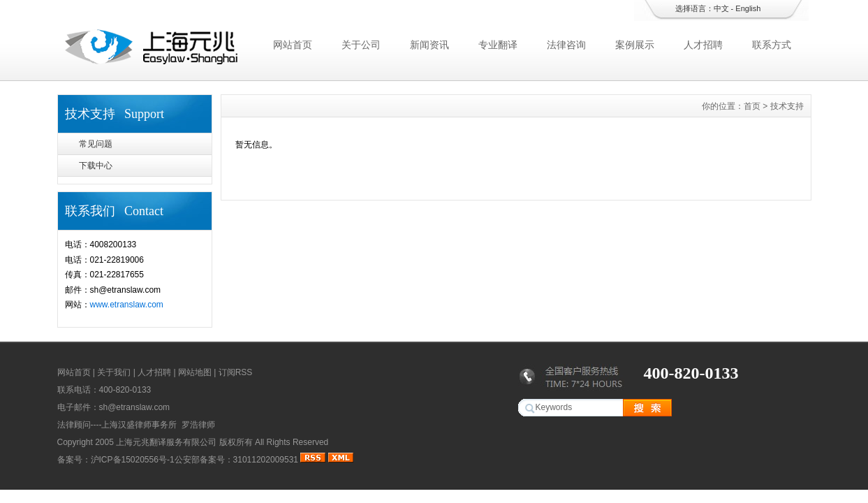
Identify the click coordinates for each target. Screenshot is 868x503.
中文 (721, 8)
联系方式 (772, 45)
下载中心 (96, 166)
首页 (752, 106)
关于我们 (114, 372)
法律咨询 (566, 45)
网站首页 (293, 45)
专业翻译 (498, 45)
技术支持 (787, 106)
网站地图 (195, 372)
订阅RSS (236, 372)
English (748, 8)
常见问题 (96, 144)
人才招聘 (703, 45)
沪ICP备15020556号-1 (133, 460)
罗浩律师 (198, 425)
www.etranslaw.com (127, 305)
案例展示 (635, 45)
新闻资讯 (429, 45)
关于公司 (361, 45)
